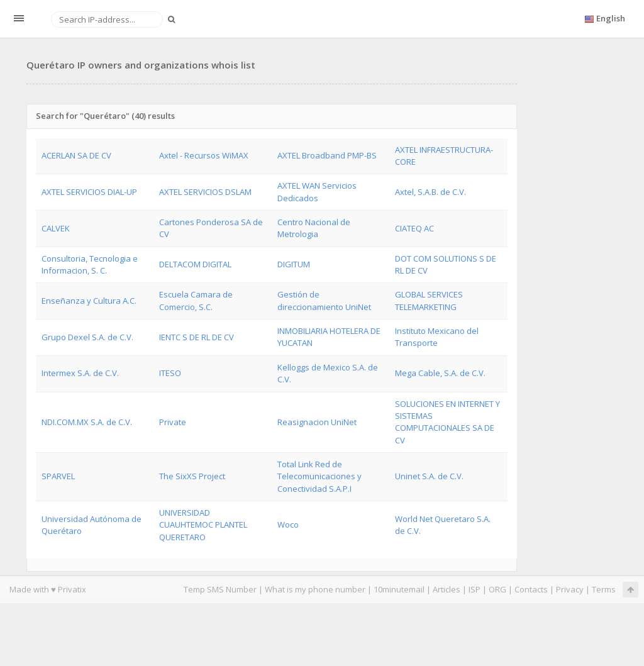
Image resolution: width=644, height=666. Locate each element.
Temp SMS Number (220, 589)
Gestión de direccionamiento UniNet (324, 300)
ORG (497, 589)
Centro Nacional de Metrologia (314, 228)
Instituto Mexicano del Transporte (437, 337)
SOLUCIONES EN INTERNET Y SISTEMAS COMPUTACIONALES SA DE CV (447, 422)
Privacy (570, 589)
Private (173, 422)
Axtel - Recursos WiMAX (204, 155)
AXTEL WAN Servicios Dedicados (317, 191)
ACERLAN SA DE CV (76, 155)
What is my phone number (315, 589)
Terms (604, 589)
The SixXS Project (192, 476)
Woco (288, 524)
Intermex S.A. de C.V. (80, 373)
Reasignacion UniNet (317, 422)
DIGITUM (294, 264)
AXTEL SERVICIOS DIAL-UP (89, 192)
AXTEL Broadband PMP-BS (327, 155)
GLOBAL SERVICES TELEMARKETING (429, 300)
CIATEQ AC (414, 228)
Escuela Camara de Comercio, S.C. (196, 300)
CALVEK (56, 228)
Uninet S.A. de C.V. (429, 476)
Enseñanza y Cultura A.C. (89, 301)
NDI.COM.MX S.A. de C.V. (87, 422)
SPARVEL (58, 476)
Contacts (531, 589)
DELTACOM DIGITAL (195, 264)
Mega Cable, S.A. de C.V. (440, 373)
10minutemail (399, 589)
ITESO (170, 373)
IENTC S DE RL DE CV (197, 337)
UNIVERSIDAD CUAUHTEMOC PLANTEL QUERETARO (203, 525)
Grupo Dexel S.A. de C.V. (87, 337)
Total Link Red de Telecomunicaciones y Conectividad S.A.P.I (319, 476)
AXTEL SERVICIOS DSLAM (205, 192)
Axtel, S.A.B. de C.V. (430, 192)
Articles (447, 589)
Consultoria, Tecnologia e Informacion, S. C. (90, 264)
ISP (475, 589)
